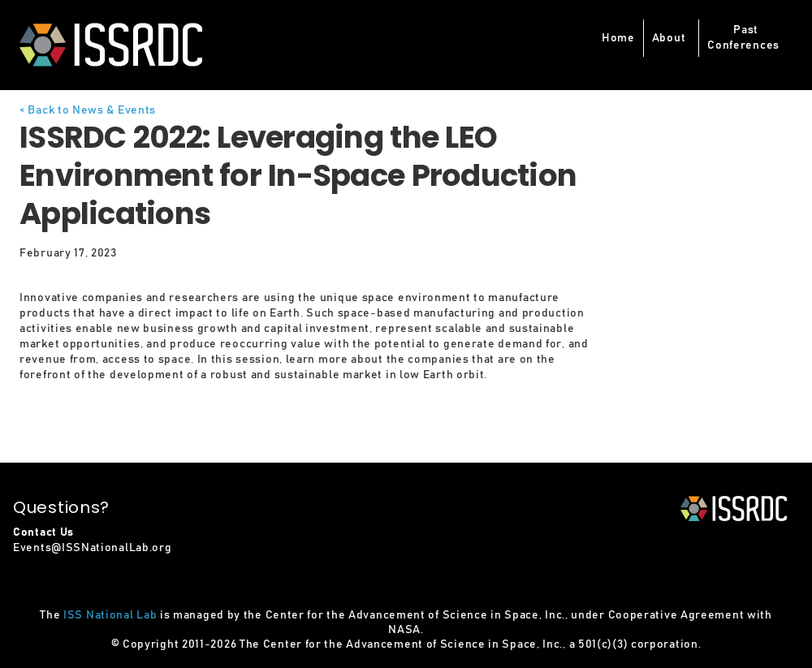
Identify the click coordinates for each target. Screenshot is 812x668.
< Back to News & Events (88, 110)
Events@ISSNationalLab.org (93, 548)
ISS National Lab (110, 615)
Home (618, 38)
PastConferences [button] (743, 38)
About (669, 38)
